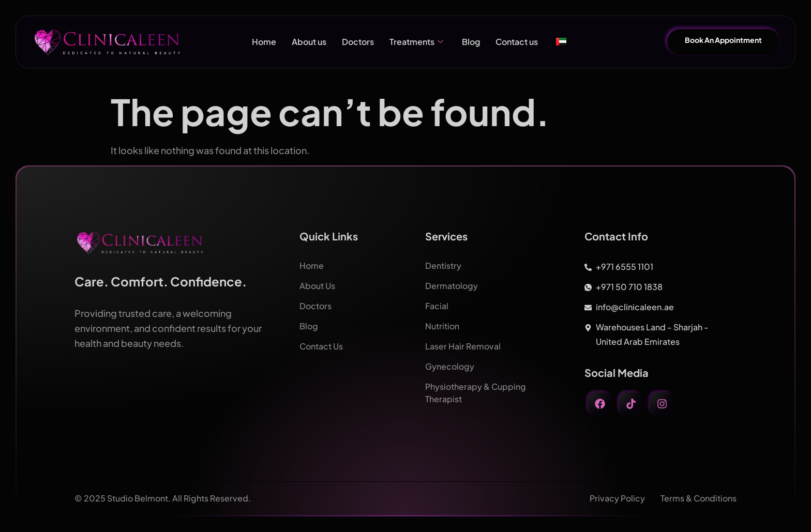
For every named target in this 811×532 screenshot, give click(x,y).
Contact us (517, 42)
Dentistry (443, 265)
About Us (317, 286)
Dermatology (452, 286)
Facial (437, 306)
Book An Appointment (723, 40)
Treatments (416, 42)
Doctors (358, 42)
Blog (471, 42)
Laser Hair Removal (463, 346)
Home (264, 42)
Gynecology (450, 366)
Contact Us (321, 346)
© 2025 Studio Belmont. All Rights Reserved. (163, 498)
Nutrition (442, 326)
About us (309, 42)
